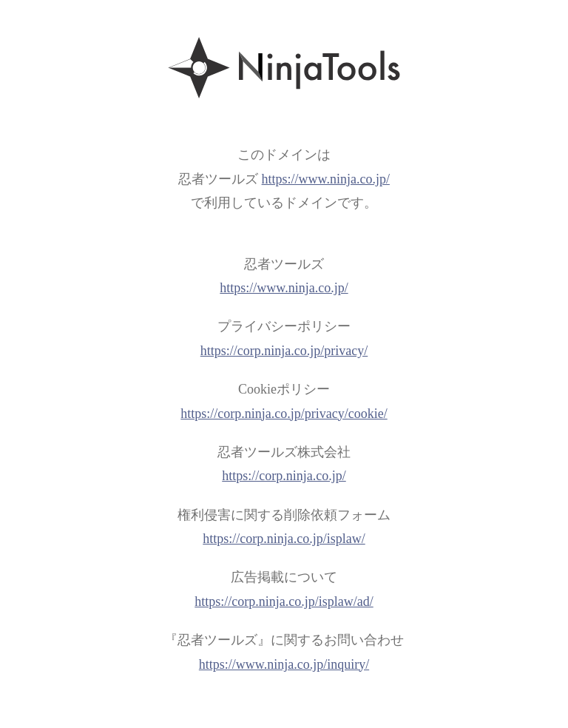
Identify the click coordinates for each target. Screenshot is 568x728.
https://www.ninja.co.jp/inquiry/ (284, 664)
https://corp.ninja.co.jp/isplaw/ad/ (284, 601)
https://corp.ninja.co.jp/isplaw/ (284, 539)
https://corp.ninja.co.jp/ (284, 476)
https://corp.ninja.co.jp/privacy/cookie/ (284, 414)
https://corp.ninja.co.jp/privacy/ (284, 351)
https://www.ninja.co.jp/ (326, 179)
